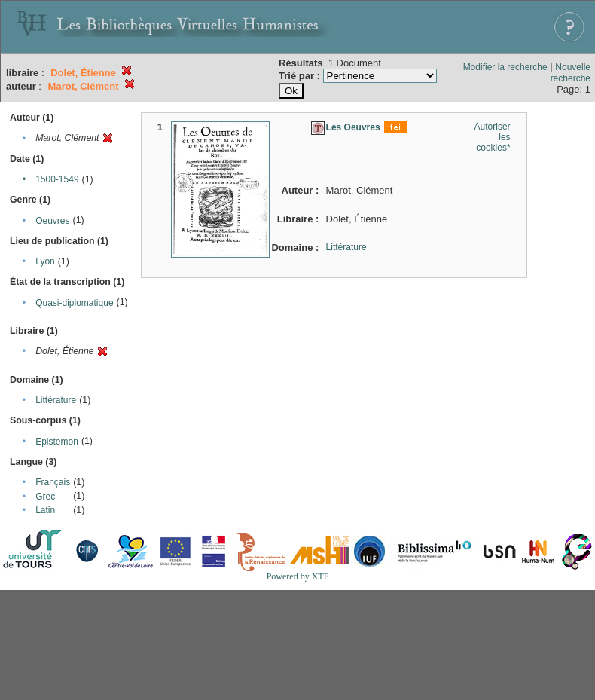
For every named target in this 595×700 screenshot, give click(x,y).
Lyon (45, 261)
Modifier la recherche (505, 67)
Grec (45, 497)
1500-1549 (57, 179)
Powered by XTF (298, 576)
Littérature (56, 400)
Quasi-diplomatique (74, 303)
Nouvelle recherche (571, 73)
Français (53, 482)
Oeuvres (52, 221)
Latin (45, 510)
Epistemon (57, 442)
